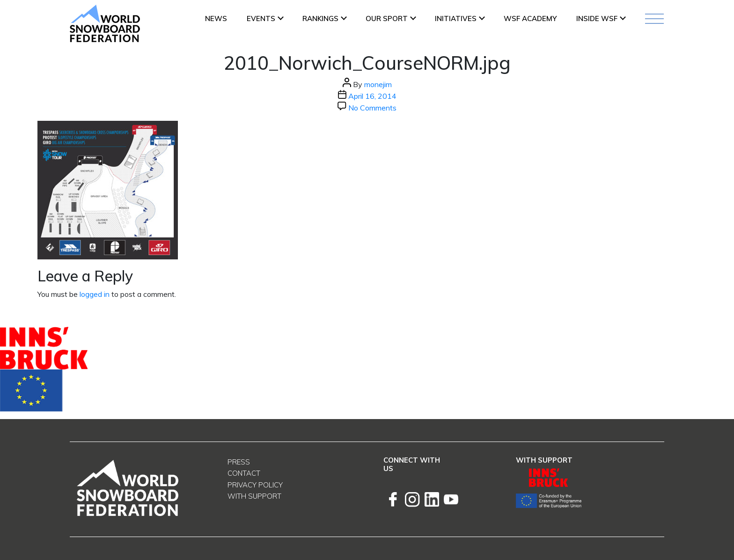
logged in (95, 294)
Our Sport (387, 18)
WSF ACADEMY (530, 18)
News (216, 18)
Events (261, 18)
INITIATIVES (456, 18)
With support (254, 496)
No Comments (372, 108)
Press (239, 462)
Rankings (320, 18)
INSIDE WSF (597, 18)
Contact (244, 473)
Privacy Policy (255, 485)
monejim (378, 84)
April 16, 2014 (372, 96)
